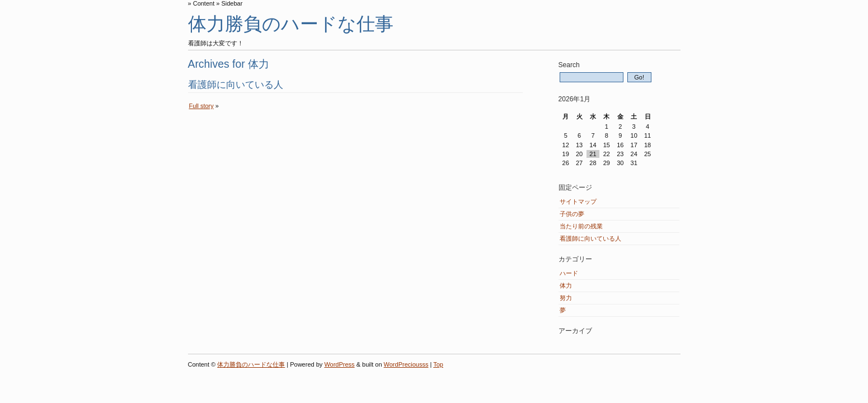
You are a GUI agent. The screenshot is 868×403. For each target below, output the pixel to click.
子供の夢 (572, 214)
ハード (569, 273)
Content (204, 3)
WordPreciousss (406, 364)
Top (438, 364)
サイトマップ (578, 201)
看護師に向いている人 (236, 85)
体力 (566, 285)
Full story (201, 106)
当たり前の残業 (581, 226)
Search (569, 65)
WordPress (339, 364)
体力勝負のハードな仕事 (291, 24)
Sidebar (232, 3)
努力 (566, 298)
